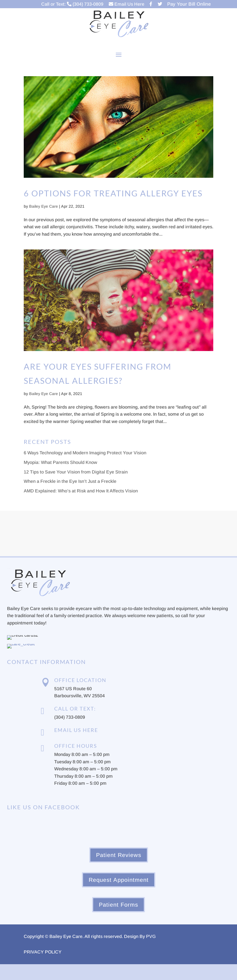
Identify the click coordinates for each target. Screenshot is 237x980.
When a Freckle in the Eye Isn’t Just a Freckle (70, 481)
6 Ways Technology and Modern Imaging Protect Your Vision (85, 453)
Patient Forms (118, 905)
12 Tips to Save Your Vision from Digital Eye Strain (76, 472)
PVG (151, 936)
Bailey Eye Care (44, 206)
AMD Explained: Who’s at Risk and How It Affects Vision (81, 491)
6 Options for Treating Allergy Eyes (113, 193)
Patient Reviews (119, 855)
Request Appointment (119, 880)
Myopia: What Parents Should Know (60, 462)
